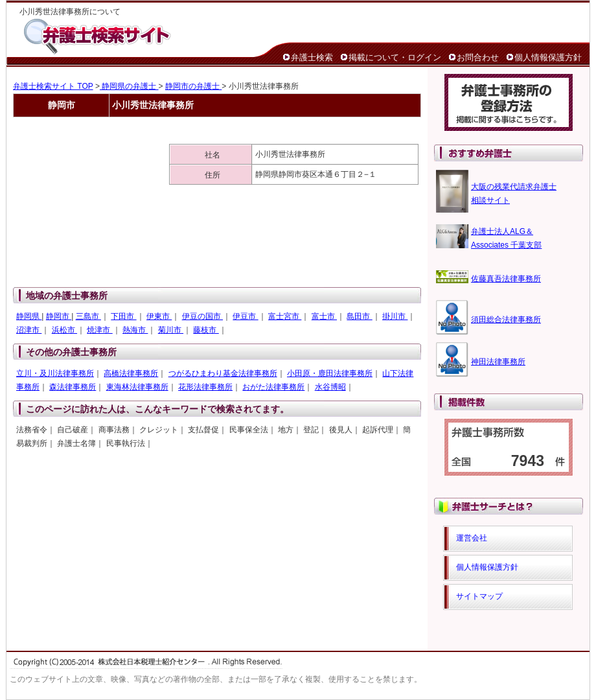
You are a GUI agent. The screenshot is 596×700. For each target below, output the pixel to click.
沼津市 (29, 330)
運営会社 (472, 538)
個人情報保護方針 (548, 57)
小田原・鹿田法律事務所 (330, 373)
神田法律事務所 (498, 362)
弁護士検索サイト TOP (53, 86)
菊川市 (171, 330)
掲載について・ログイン (395, 57)
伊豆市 (245, 316)
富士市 (324, 316)
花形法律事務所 (205, 387)
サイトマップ (479, 596)
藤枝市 (206, 330)
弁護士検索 (312, 57)
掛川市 (395, 316)
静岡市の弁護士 (193, 86)
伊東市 (159, 316)
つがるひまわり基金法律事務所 (223, 373)
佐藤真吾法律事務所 (506, 279)
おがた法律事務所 (273, 387)
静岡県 (29, 316)
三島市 (88, 316)
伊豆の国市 (202, 316)
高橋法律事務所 (131, 373)
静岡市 (59, 316)
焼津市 (99, 330)
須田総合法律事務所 (506, 320)
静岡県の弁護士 (129, 86)
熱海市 (135, 330)
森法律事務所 (73, 387)
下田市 (123, 316)
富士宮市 (285, 316)
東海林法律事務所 (137, 387)
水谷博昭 (330, 387)
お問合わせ (478, 57)
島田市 (359, 316)
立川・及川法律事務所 (55, 373)
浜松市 (64, 330)
